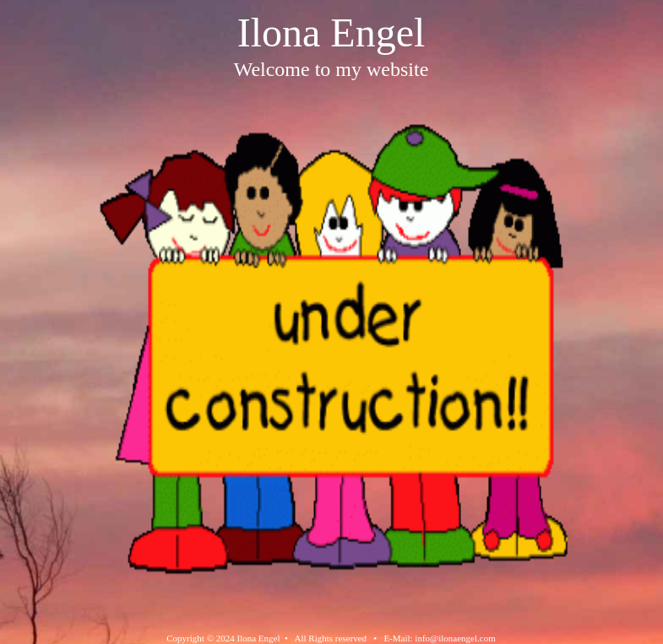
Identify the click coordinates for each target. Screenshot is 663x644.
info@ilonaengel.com (454, 638)
